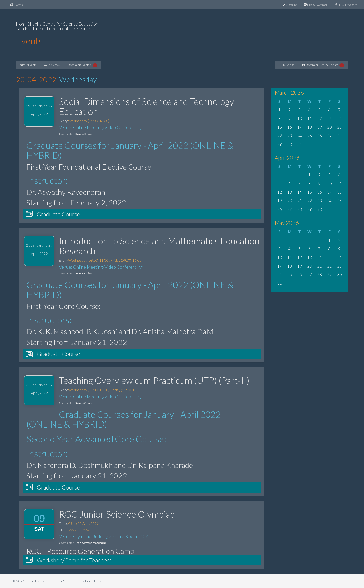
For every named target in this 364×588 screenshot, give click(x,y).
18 (309, 127)
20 (329, 127)
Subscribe (290, 5)
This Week (52, 65)
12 (319, 119)
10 (299, 119)
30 (289, 144)
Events (18, 4)
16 (289, 127)
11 (309, 119)
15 (279, 127)
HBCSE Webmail (316, 5)
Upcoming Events (83, 65)
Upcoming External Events (323, 65)
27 (329, 136)
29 (279, 144)
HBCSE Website (346, 5)
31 (299, 144)
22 (279, 136)
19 (319, 127)
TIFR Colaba (287, 65)
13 (329, 119)
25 (309, 136)
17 (299, 127)
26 (319, 136)
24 (299, 136)
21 (339, 127)
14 (339, 119)
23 (289, 136)
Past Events (28, 65)
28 (339, 136)
